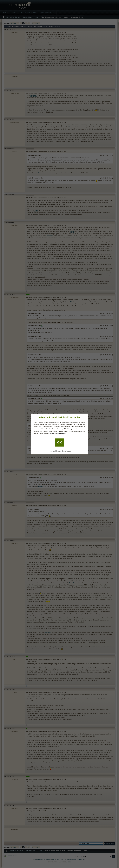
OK (60, 442)
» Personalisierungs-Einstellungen (59, 451)
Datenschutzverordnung (58, 433)
